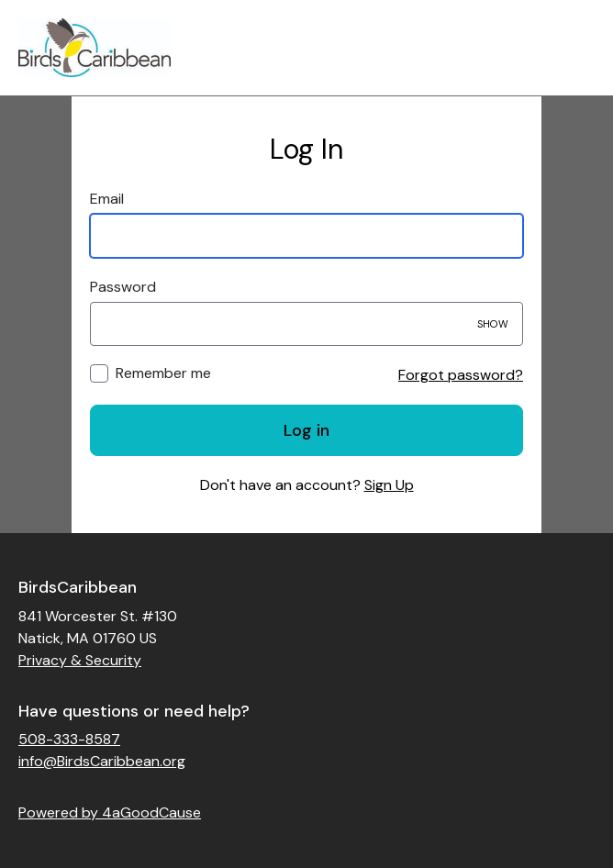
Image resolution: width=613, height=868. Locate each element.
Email (107, 199)
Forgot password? (461, 375)
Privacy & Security (80, 660)
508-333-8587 (69, 739)
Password (123, 287)
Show (493, 324)
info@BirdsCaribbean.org (102, 761)
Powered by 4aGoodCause (110, 812)
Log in (306, 430)
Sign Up (389, 485)
